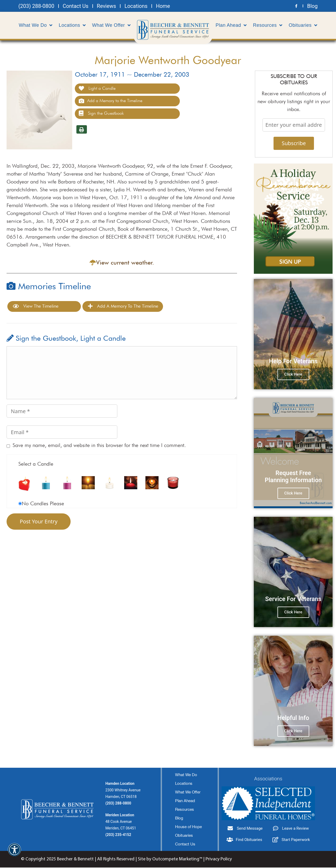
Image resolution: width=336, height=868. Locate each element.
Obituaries (303, 25)
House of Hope (188, 827)
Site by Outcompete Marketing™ (170, 860)
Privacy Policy (219, 860)
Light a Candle (97, 89)
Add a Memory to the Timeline (111, 102)
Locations (72, 25)
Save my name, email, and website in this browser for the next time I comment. (99, 446)
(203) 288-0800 (118, 804)
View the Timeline (36, 307)
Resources (268, 25)
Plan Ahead (231, 25)
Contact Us (185, 845)
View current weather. (125, 263)
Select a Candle (36, 464)
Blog (179, 819)
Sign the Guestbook (101, 114)
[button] (14, 853)
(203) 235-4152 (118, 835)
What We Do (36, 25)
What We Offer (111, 25)
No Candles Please (43, 504)
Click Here (293, 375)
